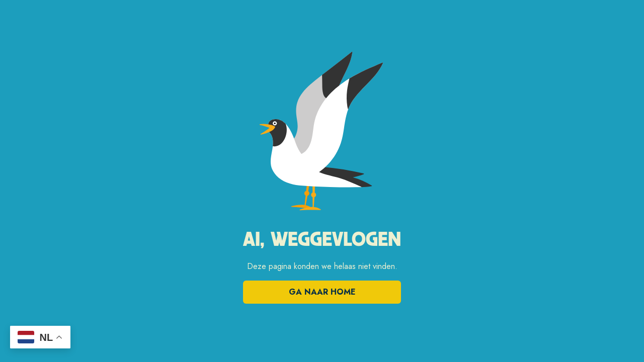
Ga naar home (322, 292)
